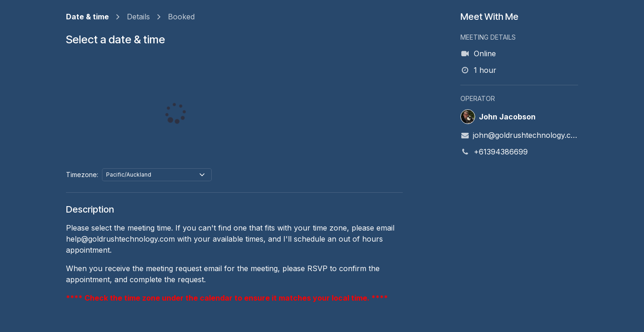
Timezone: (82, 175)
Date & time (87, 17)
